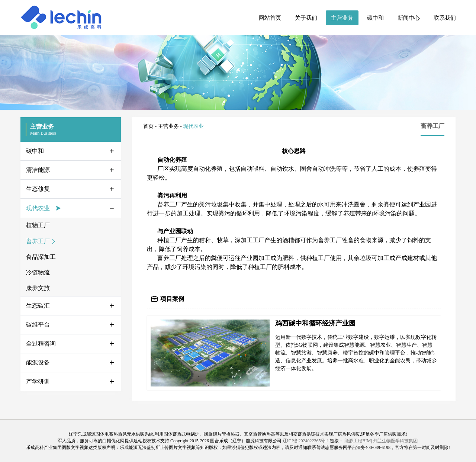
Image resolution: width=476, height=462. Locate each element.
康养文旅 (38, 288)
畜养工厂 (38, 241)
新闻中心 (409, 18)
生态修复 (38, 189)
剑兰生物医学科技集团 (395, 441)
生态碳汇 (38, 306)
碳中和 (375, 18)
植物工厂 (38, 225)
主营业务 (342, 18)
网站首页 (270, 18)
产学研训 (38, 381)
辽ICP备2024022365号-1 (306, 441)
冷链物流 (38, 272)
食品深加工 (41, 257)
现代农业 (38, 208)
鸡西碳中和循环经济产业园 (315, 323)
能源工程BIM (358, 441)
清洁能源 (38, 170)
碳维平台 (38, 325)
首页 (148, 126)
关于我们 (306, 18)
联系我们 (445, 18)
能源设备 (38, 362)
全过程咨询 (41, 344)
